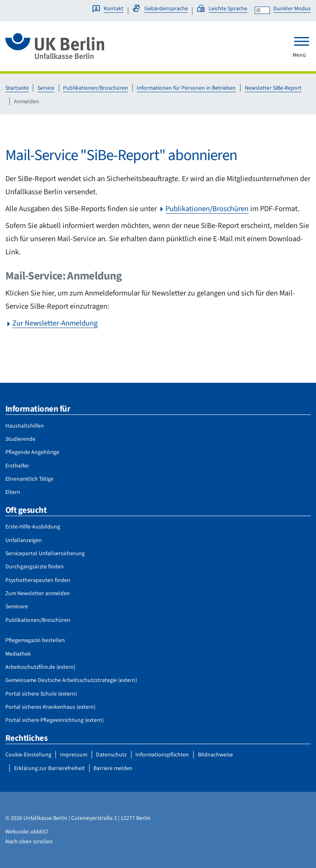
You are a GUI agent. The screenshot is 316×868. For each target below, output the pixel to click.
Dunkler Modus (292, 9)
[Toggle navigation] (302, 41)
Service (46, 88)
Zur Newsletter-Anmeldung (55, 323)
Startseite (17, 88)
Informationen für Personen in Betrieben (186, 88)
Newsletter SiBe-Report (273, 88)
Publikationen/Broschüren (95, 88)
